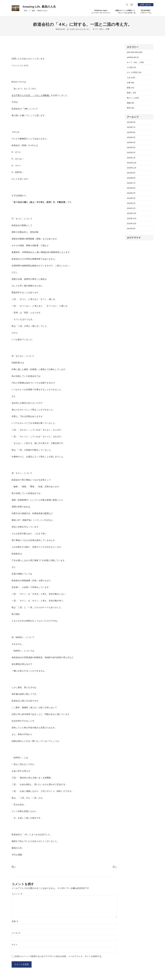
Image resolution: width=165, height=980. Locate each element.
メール (16, 933)
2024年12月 (132, 163)
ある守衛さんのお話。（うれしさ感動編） (31, 95)
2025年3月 (131, 148)
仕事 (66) (131, 83)
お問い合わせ (146, 5)
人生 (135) (131, 78)
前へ (14, 867)
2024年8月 (131, 178)
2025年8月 (131, 122)
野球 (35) (131, 108)
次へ (115, 867)
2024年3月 (131, 198)
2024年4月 (131, 193)
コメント (17, 894)
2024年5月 (131, 188)
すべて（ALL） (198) (135, 62)
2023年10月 (132, 224)
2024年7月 (131, 183)
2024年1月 (131, 208)
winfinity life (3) (133, 57)
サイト (15, 945)
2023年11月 (132, 218)
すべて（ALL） (99, 29)
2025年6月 (131, 132)
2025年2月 (131, 153)
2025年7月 (131, 127)
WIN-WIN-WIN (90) (135, 52)
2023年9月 (131, 229)
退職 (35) (131, 103)
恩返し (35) (131, 93)
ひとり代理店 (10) (134, 72)
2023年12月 (132, 213)
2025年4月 (131, 142)
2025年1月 (131, 158)
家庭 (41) (131, 88)
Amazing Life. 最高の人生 (39, 7)
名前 (15, 921)
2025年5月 (131, 137)
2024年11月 (132, 168)
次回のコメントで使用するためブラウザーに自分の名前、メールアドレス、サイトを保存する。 (59, 956)
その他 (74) (131, 67)
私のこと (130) (133, 98)
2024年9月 (131, 173)
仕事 (108, 29)
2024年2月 (131, 203)
